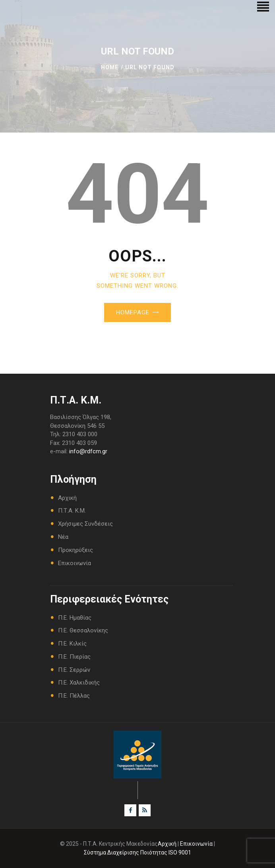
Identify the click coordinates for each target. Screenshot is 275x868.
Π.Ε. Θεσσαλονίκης (83, 630)
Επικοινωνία (75, 563)
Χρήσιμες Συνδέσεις (85, 524)
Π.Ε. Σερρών (74, 670)
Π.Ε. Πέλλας (74, 696)
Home (110, 67)
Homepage (133, 312)
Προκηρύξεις (76, 550)
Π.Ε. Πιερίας (74, 657)
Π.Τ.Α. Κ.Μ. (72, 511)
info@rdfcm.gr (88, 451)
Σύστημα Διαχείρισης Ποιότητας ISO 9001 (137, 852)
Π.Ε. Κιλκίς (72, 644)
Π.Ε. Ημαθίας (75, 618)
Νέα (63, 537)
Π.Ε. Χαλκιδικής (79, 683)
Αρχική (67, 498)
